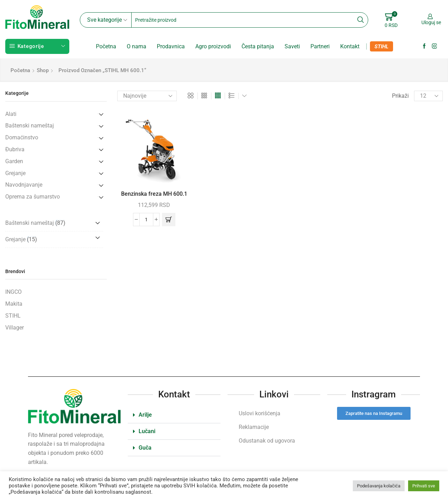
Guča (145, 448)
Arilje (145, 415)
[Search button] (360, 20)
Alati (11, 114)
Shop (43, 70)
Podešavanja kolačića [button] (379, 486)
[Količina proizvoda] (146, 220)
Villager (15, 328)
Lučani (147, 431)
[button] (169, 220)
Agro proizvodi (213, 46)
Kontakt (350, 46)
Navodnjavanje (24, 185)
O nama (136, 46)
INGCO (13, 292)
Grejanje (15, 173)
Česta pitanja (258, 46)
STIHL (381, 47)
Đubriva (15, 149)
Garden (14, 161)
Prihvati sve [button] (424, 486)
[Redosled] (147, 96)
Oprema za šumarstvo (33, 197)
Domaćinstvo (22, 137)
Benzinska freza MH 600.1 (154, 194)
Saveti (292, 46)
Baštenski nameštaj (30, 126)
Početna (106, 46)
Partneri (320, 46)
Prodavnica (171, 46)
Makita (14, 304)
